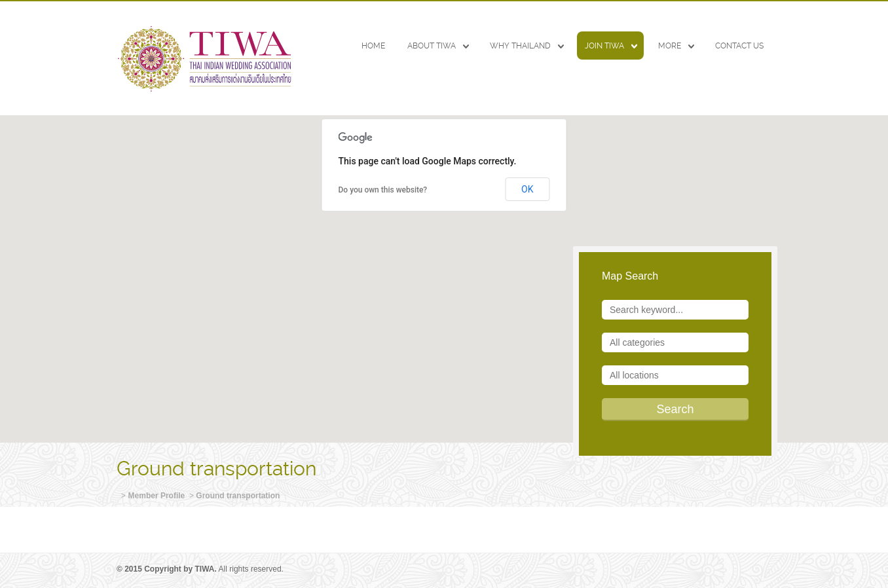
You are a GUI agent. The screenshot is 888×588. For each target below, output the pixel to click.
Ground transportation (238, 496)
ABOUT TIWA (432, 46)
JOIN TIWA (604, 46)
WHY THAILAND (520, 46)
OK (527, 189)
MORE (670, 46)
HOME (373, 46)
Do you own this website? (383, 190)
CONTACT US (739, 46)
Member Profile (157, 496)
